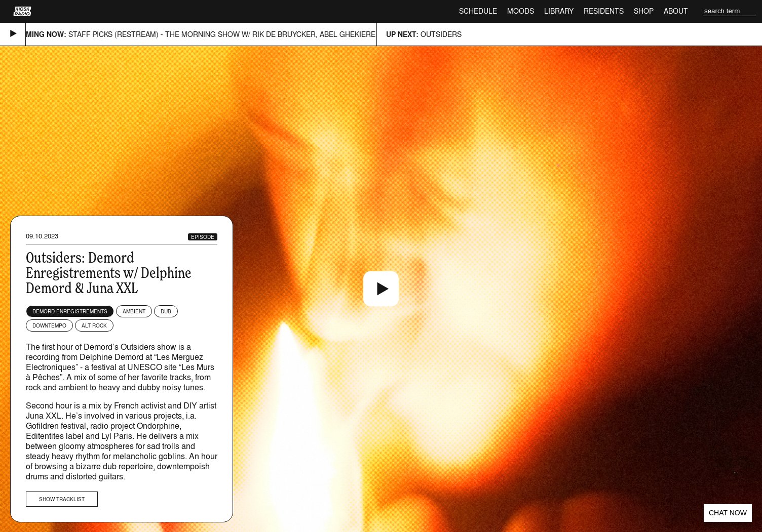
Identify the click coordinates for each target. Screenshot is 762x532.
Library (559, 11)
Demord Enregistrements (70, 311)
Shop (644, 11)
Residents (604, 11)
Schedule (478, 11)
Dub (166, 311)
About (676, 11)
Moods (521, 11)
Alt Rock (94, 325)
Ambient (134, 311)
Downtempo (49, 325)
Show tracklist (62, 499)
